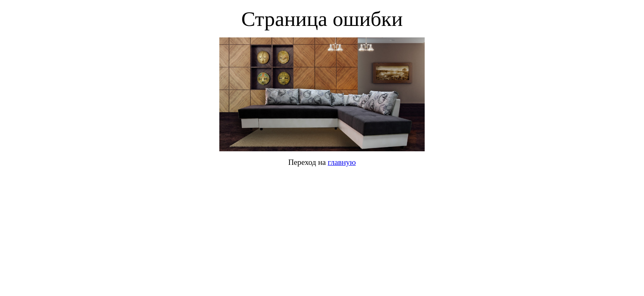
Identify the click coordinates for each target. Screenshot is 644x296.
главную (342, 162)
